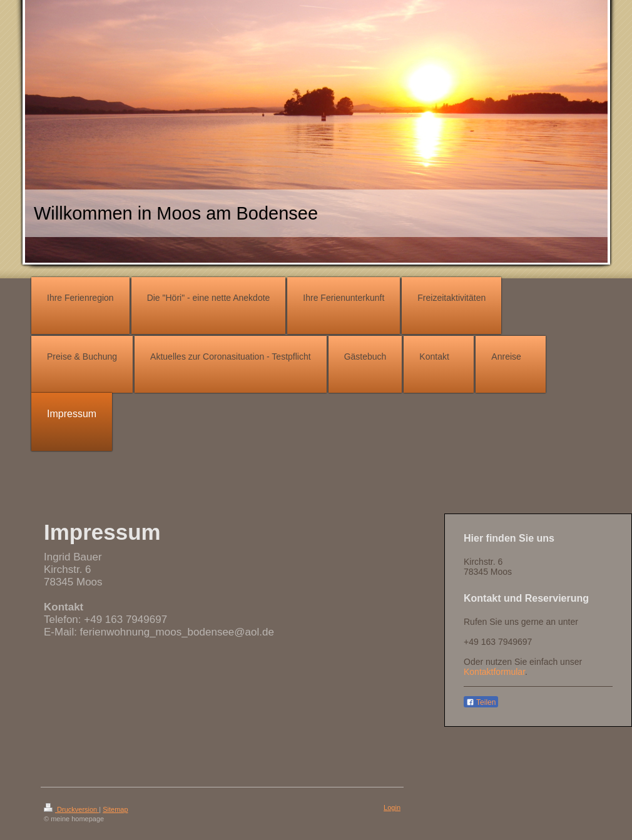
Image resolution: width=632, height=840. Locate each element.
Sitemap (115, 809)
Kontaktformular (494, 672)
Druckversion (71, 809)
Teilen (481, 702)
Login (392, 807)
